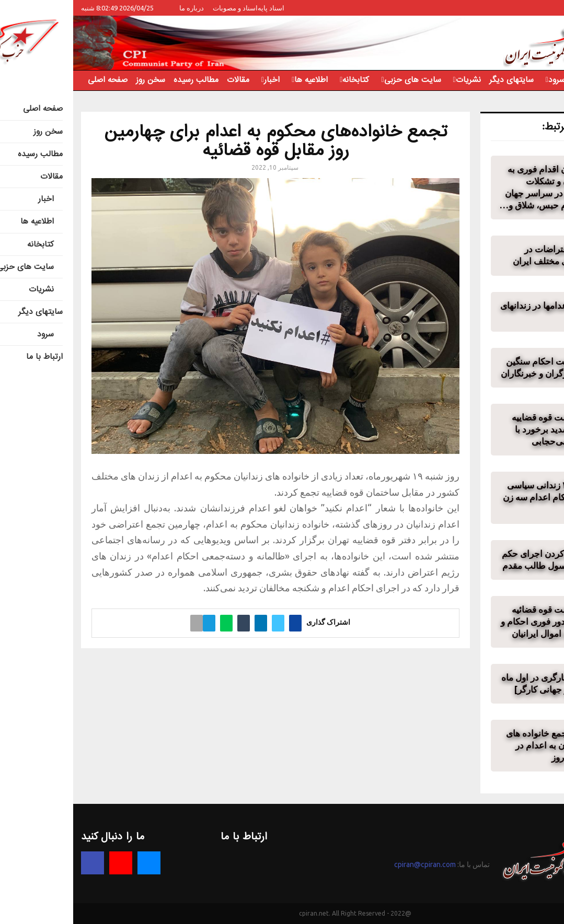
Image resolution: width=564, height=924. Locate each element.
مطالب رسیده (123, 80)
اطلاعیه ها (238, 80)
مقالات (165, 80)
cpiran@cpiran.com (352, 864)
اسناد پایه (198, 8)
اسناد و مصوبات (162, 8)
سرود (484, 80)
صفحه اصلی (34, 80)
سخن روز (77, 80)
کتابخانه (283, 80)
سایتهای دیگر (438, 80)
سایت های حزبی (339, 80)
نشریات (395, 80)
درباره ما (118, 8)
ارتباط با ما (519, 80)
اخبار (199, 80)
